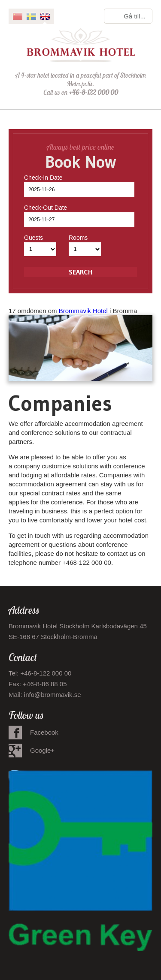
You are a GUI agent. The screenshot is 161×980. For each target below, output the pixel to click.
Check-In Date (43, 178)
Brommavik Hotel (83, 311)
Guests (33, 238)
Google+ (42, 750)
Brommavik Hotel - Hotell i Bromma (81, 45)
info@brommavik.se (53, 695)
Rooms (78, 238)
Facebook (44, 732)
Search (80, 272)
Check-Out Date (46, 208)
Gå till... (135, 16)
